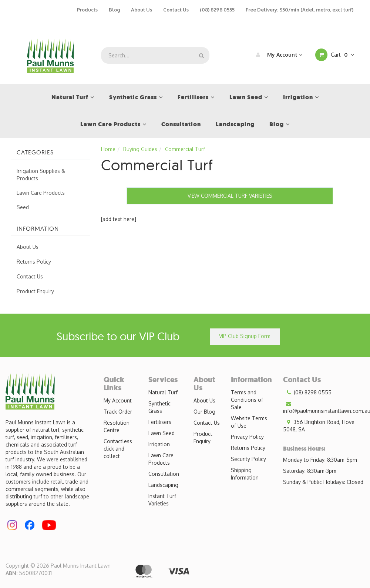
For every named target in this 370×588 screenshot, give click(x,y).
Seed (23, 207)
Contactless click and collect (118, 449)
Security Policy (248, 459)
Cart (335, 55)
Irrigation (159, 444)
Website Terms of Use (249, 422)
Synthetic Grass (159, 407)
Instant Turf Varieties (162, 500)
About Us (142, 10)
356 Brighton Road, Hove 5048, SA (319, 425)
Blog (114, 10)
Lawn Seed (162, 433)
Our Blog (204, 412)
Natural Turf (163, 392)
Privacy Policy (247, 437)
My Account (277, 55)
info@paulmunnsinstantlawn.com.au (327, 407)
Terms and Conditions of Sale (247, 400)
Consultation (164, 474)
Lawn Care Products (41, 193)
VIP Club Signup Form (245, 336)
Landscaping (163, 485)
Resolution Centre (117, 426)
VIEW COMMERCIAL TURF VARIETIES (230, 196)
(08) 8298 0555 (217, 10)
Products (87, 10)
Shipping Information (245, 474)
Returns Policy (34, 262)
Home (108, 149)
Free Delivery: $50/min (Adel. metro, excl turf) (300, 10)
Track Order (118, 412)
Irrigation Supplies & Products (41, 175)
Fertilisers (160, 422)
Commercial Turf (185, 149)
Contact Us (176, 10)
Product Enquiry (35, 291)
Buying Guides (140, 149)
